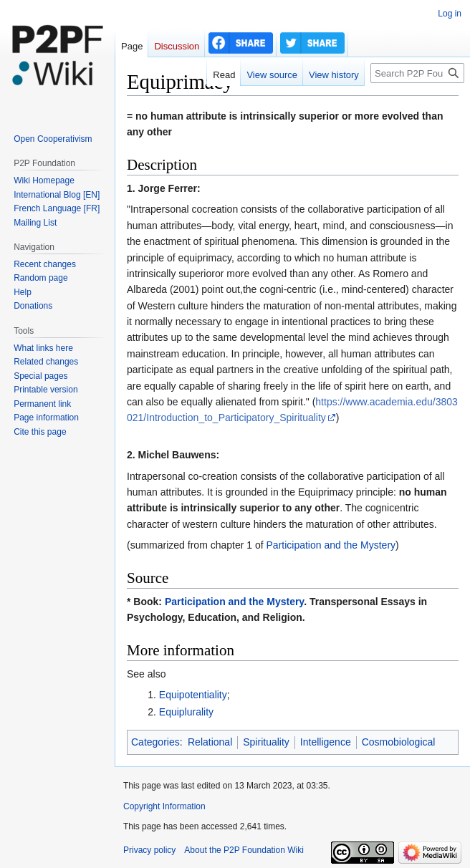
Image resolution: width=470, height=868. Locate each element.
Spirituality (266, 742)
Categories (155, 742)
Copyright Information (164, 806)
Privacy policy (149, 850)
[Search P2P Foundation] (417, 73)
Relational (210, 742)
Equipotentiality (193, 695)
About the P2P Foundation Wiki (244, 850)
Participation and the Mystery (331, 545)
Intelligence (326, 742)
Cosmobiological (399, 742)
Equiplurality (186, 712)
